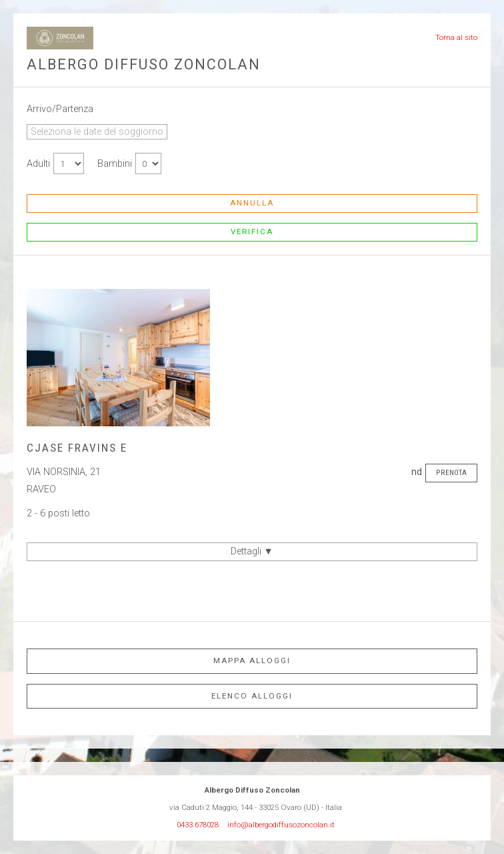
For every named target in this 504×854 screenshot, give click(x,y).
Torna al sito (456, 37)
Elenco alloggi (252, 696)
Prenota (451, 472)
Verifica (252, 232)
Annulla (252, 203)
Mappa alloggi (252, 661)
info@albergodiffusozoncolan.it (281, 825)
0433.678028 (198, 825)
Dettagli (252, 551)
